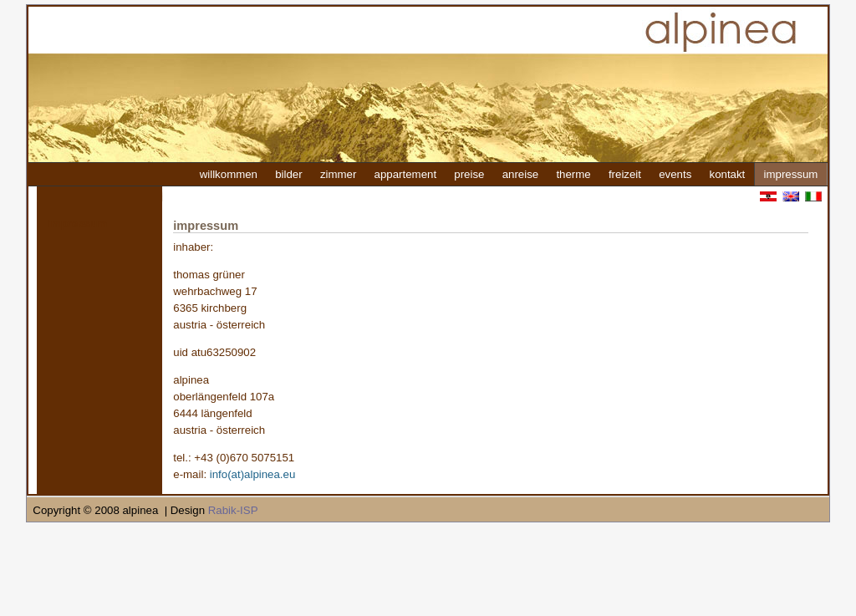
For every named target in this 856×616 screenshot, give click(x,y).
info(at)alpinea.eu (253, 474)
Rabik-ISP (233, 510)
